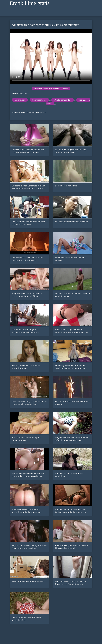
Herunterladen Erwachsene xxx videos (51, 89)
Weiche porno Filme (63, 100)
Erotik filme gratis (30, 3)
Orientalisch (20, 100)
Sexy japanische (39, 100)
